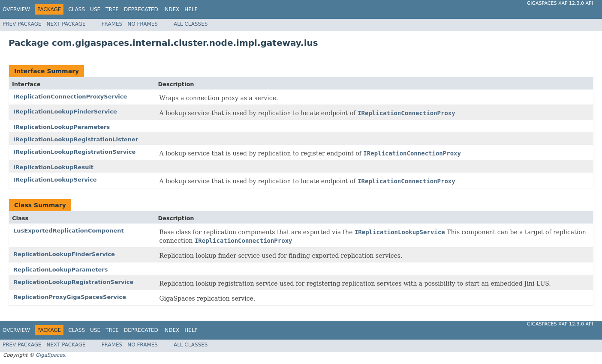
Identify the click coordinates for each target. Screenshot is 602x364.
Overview (16, 9)
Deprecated (141, 9)
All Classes (191, 24)
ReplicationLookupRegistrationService (73, 282)
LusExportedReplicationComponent (69, 231)
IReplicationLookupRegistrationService (74, 152)
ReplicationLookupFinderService (64, 254)
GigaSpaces (50, 355)
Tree (112, 9)
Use (95, 9)
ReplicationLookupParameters (60, 270)
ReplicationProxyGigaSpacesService (70, 297)
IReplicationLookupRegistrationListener (76, 139)
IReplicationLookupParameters (62, 127)
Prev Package (22, 24)
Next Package (66, 24)
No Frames (143, 24)
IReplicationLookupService (55, 180)
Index (172, 9)
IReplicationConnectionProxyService (70, 97)
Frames (112, 24)
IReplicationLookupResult (53, 167)
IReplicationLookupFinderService (65, 112)
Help (191, 9)
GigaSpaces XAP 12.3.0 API (560, 3)
